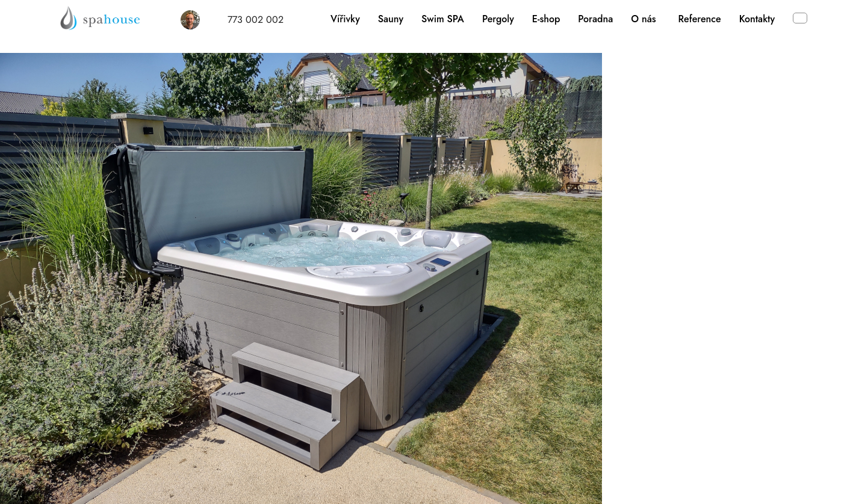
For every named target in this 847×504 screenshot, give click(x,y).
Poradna (595, 19)
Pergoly (498, 19)
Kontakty (757, 19)
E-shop (546, 19)
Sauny (391, 19)
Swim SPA (443, 19)
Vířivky (345, 19)
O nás (643, 19)
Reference (700, 19)
